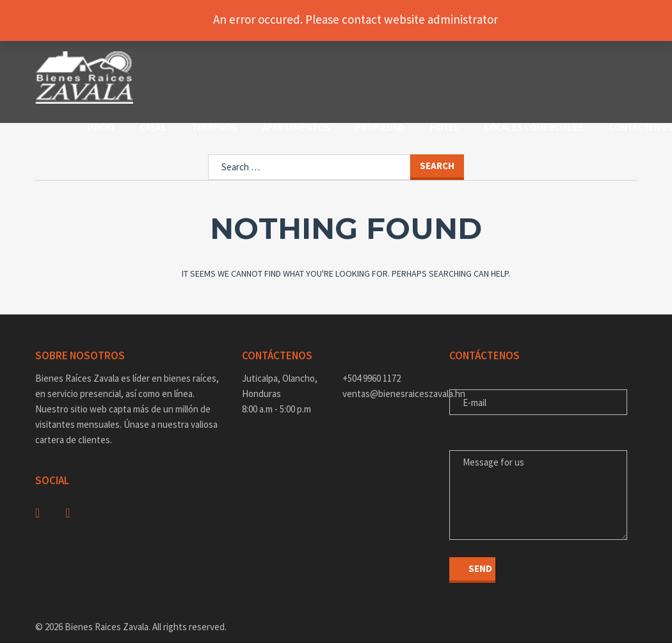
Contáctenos (300, 79)
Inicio (157, 64)
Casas (209, 64)
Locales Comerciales (193, 79)
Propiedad (436, 64)
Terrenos (270, 64)
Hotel (501, 64)
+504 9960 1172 (372, 358)
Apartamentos (352, 64)
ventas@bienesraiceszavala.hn (386, 374)
